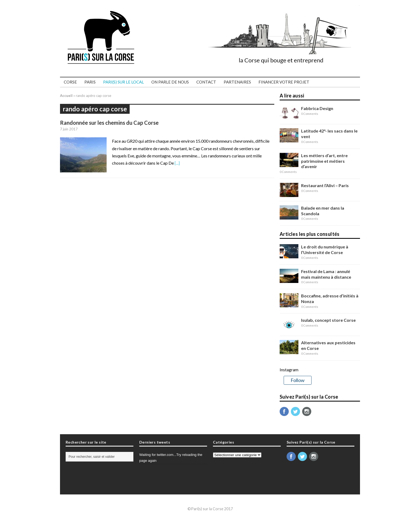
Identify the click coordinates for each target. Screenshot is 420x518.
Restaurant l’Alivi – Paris (325, 185)
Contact (206, 82)
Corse (70, 82)
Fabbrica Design (317, 108)
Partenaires (237, 82)
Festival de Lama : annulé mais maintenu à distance (326, 274)
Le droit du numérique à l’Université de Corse (325, 249)
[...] (177, 163)
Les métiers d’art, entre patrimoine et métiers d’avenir (324, 161)
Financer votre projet (284, 82)
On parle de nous (170, 82)
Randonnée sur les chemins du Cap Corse (109, 123)
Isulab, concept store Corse (328, 320)
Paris (90, 82)
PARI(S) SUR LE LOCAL (123, 82)
